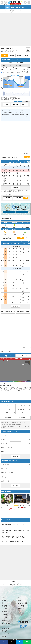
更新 (26, 198)
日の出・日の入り (7, 620)
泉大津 (23, 406)
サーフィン (21, 597)
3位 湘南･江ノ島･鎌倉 (7, 473)
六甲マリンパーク (15, 391)
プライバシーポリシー (8, 637)
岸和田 (8, 409)
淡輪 (7, 412)
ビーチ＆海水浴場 (22, 603)
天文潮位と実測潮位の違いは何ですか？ (13, 541)
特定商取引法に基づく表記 (9, 640)
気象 (23, 7)
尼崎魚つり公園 (8, 389)
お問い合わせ (6, 628)
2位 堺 (3, 439)
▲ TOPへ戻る (15, 581)
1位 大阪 (3, 435)
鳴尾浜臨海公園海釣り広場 (20, 389)
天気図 (12, 56)
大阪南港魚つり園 (13, 387)
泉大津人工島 (4, 387)
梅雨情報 (5, 612)
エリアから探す (8, 418)
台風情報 (5, 609)
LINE (27, 643)
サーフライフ (4, 584)
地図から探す (23, 418)
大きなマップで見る (6, 383)
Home (2, 7)
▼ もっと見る (15, 119)
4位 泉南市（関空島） (7, 448)
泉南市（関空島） (23, 409)
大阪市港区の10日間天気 (8, 312)
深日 (23, 412)
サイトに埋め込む (27, 157)
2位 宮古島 (4, 469)
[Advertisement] (15, 29)
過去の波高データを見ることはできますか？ (14, 537)
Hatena (19, 643)
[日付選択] (15, 105)
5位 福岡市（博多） (7, 481)
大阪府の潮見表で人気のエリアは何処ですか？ (15, 525)
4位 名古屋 (4, 477)
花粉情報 (5, 615)
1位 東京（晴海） (6, 465)
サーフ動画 (21, 606)
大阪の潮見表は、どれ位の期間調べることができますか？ (15, 532)
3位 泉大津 (4, 444)
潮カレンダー (6, 603)
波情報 (12, 7)
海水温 (27, 56)
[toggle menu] (29, 2)
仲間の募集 (21, 609)
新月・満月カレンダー (8, 623)
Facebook (4, 643)
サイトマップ (6, 634)
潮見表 (7, 7)
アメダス (5, 617)
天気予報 (18, 7)
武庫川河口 (7, 391)
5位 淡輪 (3, 452)
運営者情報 (5, 631)
